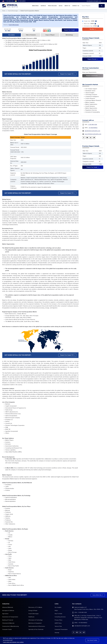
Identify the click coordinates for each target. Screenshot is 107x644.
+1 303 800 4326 (92, 125)
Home (4, 11)
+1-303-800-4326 (9, 1)
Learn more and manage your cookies (13, 642)
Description (12, 35)
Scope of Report (50, 35)
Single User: (89, 21)
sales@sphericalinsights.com (92, 131)
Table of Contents (31, 35)
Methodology (69, 35)
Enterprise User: (90, 26)
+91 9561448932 (22, 1)
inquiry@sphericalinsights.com (93, 134)
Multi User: (89, 24)
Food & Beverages (13, 11)
